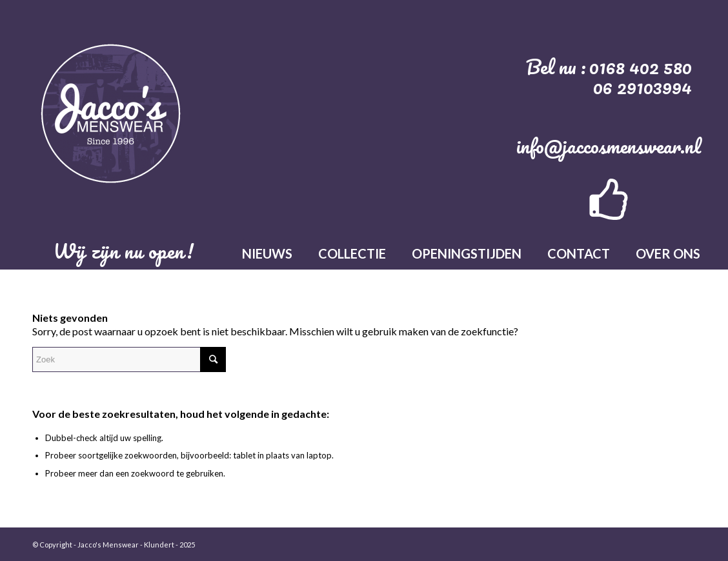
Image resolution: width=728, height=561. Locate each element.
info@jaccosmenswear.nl (609, 146)
